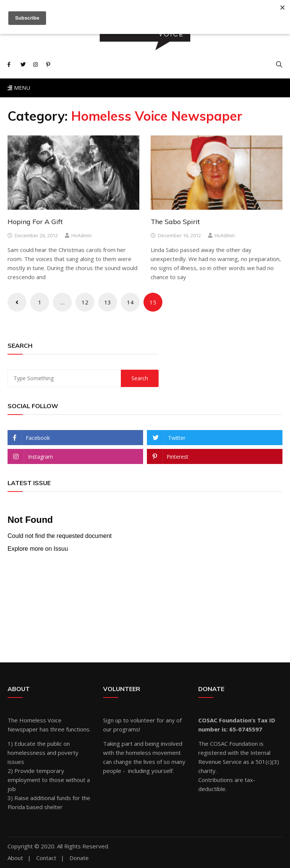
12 (85, 302)
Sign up (112, 720)
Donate (79, 858)
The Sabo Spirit (175, 222)
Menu (19, 88)
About (15, 858)
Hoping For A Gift (35, 222)
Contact (46, 858)
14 (130, 302)
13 (108, 302)
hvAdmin (82, 235)
